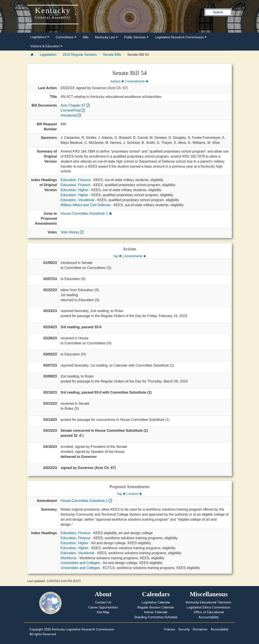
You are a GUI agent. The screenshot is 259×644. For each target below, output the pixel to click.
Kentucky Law (106, 37)
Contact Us (103, 602)
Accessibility (220, 629)
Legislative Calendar (156, 602)
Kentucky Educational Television (209, 602)
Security (184, 629)
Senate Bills (112, 55)
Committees (66, 37)
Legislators (40, 37)
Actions (117, 81)
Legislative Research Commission (181, 37)
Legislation (48, 55)
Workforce (68, 558)
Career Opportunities (103, 607)
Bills (86, 37)
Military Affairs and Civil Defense (85, 205)
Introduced (71, 115)
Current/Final (73, 110)
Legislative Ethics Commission (209, 607)
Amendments (138, 81)
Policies (170, 629)
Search (218, 12)
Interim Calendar (156, 612)
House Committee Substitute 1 (86, 213)
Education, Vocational (77, 200)
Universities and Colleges (80, 563)
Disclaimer (200, 629)
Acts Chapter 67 (75, 105)
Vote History (72, 232)
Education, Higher (74, 190)
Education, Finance (75, 180)
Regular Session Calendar (156, 607)
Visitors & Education (46, 46)
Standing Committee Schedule (156, 617)
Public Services (136, 37)
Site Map (103, 612)
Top (117, 256)
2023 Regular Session (80, 55)
